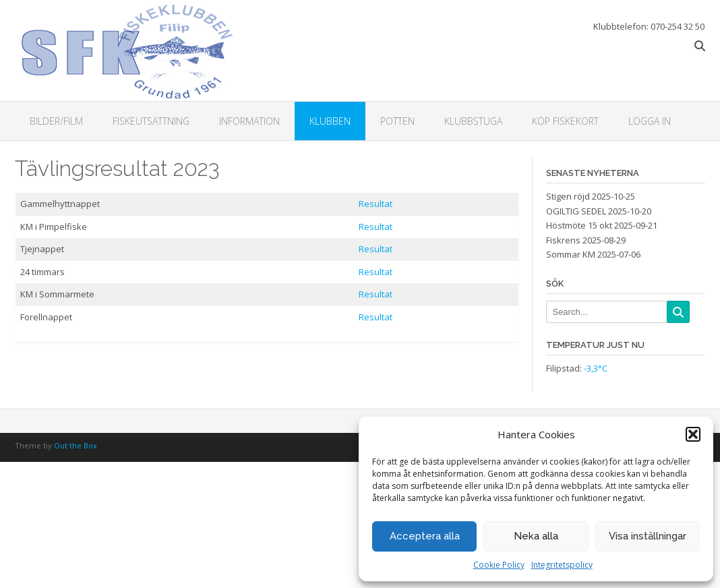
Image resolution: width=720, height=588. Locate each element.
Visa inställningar (648, 536)
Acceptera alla (425, 536)
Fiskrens (563, 240)
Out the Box (76, 445)
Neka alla (536, 536)
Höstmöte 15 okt (579, 225)
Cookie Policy (499, 565)
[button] (693, 434)
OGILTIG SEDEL (576, 211)
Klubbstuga (473, 121)
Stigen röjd (568, 196)
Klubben (330, 121)
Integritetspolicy (562, 565)
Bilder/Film (56, 121)
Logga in (650, 121)
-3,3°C (596, 368)
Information (249, 121)
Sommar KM (571, 254)
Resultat (376, 204)
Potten (397, 121)
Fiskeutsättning (151, 121)
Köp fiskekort (565, 121)
